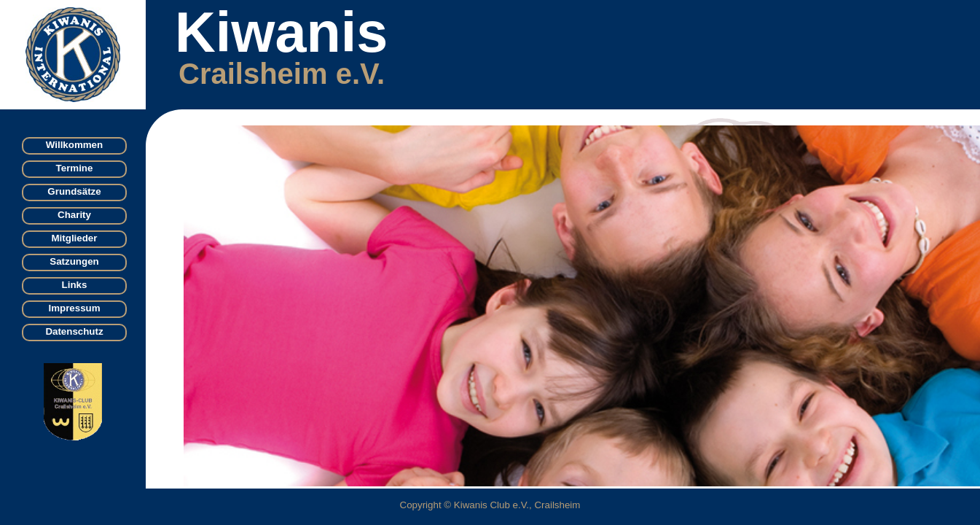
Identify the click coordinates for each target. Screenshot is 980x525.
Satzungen (74, 261)
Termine (75, 168)
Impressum (74, 308)
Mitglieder (75, 238)
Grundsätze (74, 191)
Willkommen (74, 145)
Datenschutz (74, 331)
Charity (74, 215)
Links (75, 285)
